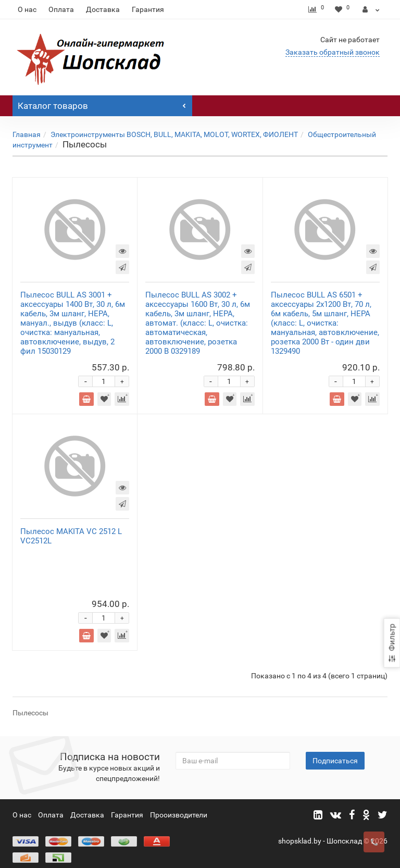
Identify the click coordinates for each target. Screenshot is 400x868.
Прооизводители (179, 804)
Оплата (61, 9)
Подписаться (335, 750)
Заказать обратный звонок (333, 52)
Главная (27, 134)
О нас (27, 9)
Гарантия (148, 9)
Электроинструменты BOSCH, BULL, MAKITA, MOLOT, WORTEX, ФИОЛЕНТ (174, 134)
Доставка (103, 9)
